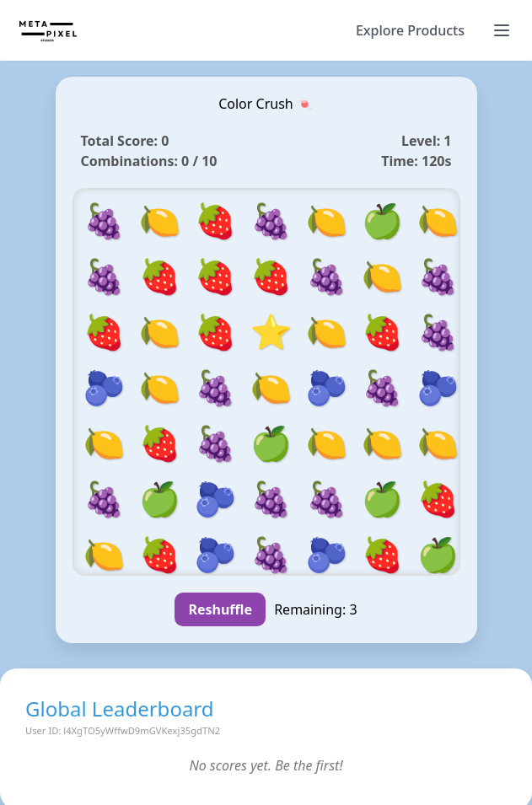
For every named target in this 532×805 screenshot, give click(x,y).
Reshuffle (220, 609)
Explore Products (410, 30)
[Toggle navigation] (502, 30)
